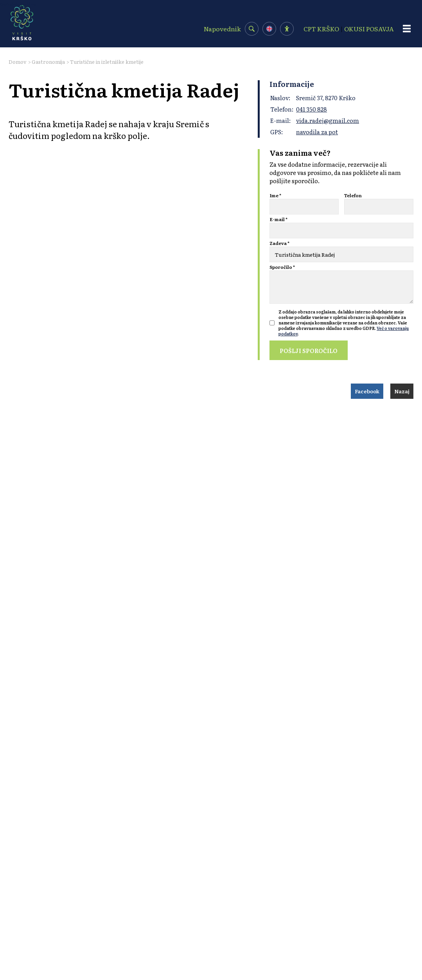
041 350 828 (312, 109)
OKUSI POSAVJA (369, 29)
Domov (18, 62)
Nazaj (402, 391)
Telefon (353, 195)
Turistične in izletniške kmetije (107, 62)
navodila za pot (317, 132)
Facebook (367, 391)
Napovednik (222, 29)
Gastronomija (48, 62)
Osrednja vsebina (18, 4)
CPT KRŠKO (321, 29)
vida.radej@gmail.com (328, 120)
